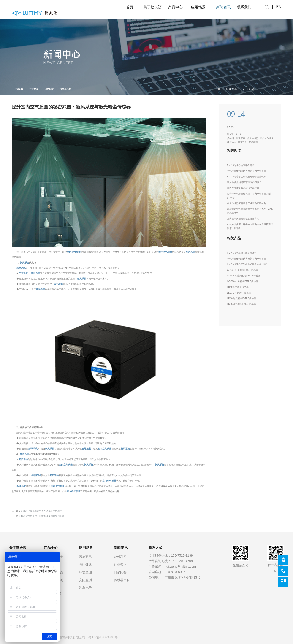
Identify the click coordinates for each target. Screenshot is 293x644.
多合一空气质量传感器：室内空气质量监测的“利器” (249, 196)
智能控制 (86, 449)
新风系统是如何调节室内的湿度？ (244, 182)
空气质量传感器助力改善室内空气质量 (247, 171)
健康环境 (232, 142)
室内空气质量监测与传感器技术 (243, 188)
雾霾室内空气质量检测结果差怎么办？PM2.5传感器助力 (250, 211)
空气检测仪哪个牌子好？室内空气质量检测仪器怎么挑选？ (250, 226)
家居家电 (85, 557)
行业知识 (34, 91)
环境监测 (85, 572)
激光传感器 (253, 138)
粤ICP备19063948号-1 (104, 637)
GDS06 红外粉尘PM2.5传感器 (243, 281)
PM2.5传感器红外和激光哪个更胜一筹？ (248, 177)
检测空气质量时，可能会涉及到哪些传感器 (43, 516)
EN (279, 9)
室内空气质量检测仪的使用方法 (243, 219)
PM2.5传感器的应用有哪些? (241, 165)
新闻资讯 (231, 89)
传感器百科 (65, 89)
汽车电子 (85, 588)
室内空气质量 (74, 252)
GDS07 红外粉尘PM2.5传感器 (243, 270)
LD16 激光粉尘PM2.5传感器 (242, 298)
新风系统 (190, 252)
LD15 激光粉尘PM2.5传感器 (242, 304)
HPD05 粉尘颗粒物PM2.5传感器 (244, 276)
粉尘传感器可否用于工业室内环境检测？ (248, 203)
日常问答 (49, 89)
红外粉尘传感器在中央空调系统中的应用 (41, 511)
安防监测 (85, 580)
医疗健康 (85, 564)
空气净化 (23, 273)
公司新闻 (19, 89)
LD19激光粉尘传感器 (238, 287)
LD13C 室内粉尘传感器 (239, 293)
